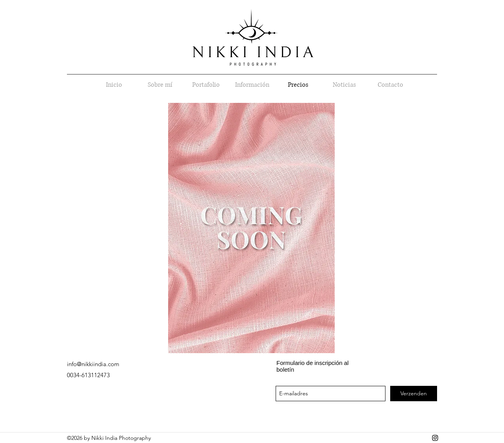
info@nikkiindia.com (93, 364)
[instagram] (435, 438)
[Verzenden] (414, 394)
